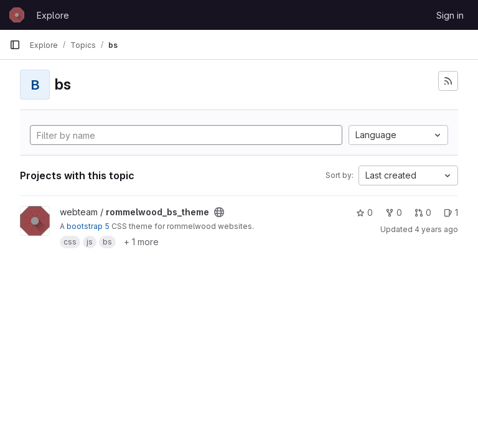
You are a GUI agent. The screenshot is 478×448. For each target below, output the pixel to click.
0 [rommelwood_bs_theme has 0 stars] (364, 212)
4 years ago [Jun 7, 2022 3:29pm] (436, 229)
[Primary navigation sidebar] (15, 45)
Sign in (450, 15)
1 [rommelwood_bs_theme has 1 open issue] (451, 212)
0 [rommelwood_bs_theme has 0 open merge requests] (423, 212)
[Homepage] (17, 15)
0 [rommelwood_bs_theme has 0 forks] (394, 212)
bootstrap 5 (88, 226)
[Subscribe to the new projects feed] (448, 81)
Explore (53, 15)
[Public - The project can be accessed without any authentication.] (219, 212)
